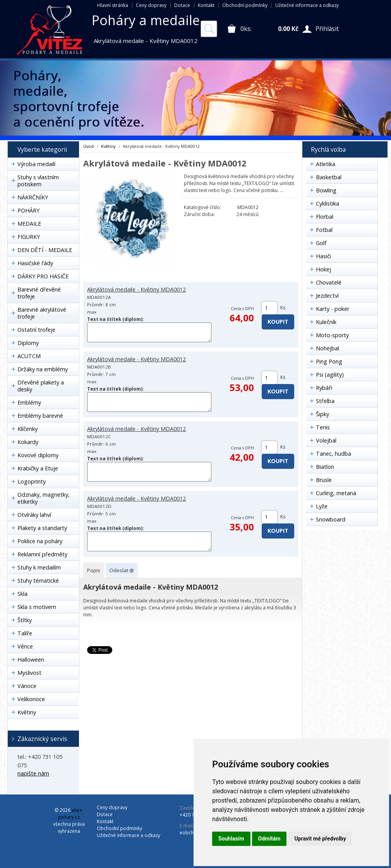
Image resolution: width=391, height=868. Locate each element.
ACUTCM (29, 356)
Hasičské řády (35, 263)
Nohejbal (328, 348)
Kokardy (28, 442)
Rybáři (324, 388)
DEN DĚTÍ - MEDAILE (45, 250)
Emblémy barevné (40, 416)
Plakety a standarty (42, 528)
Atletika (326, 164)
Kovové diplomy (38, 455)
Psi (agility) (330, 375)
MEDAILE (29, 224)
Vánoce (27, 686)
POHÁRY (28, 210)
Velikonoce (31, 699)
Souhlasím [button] (231, 839)
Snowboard (331, 519)
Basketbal (329, 177)
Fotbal (324, 230)
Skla (22, 594)
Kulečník (326, 322)
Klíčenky (27, 429)
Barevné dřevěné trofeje (39, 293)
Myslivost (29, 673)
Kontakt (206, 5)
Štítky (25, 620)
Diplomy (28, 343)
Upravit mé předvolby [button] (320, 839)
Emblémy (29, 402)
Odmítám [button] (269, 839)
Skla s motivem (37, 607)
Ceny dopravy (151, 5)
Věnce (25, 646)
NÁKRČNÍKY (33, 197)
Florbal (325, 217)
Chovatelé (329, 282)
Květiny (27, 712)
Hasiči (323, 256)
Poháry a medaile (146, 20)
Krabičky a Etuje (38, 468)
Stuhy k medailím (39, 567)
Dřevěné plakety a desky (41, 386)
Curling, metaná (336, 493)
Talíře (25, 633)
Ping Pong (329, 361)
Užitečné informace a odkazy (307, 5)
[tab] (94, 570)
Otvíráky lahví (34, 515)
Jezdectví (327, 296)
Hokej (323, 269)
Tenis (323, 427)
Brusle (324, 480)
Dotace (182, 5)
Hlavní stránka (113, 5)
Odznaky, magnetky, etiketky (44, 498)
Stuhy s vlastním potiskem (38, 181)
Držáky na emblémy (43, 369)
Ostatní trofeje (36, 330)
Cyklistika (328, 203)
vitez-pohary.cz (71, 814)
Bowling (326, 190)
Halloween (31, 660)
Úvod (88, 146)
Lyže (322, 506)
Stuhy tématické (38, 581)
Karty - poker (333, 309)
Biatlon (325, 467)
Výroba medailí (36, 164)
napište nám (33, 773)
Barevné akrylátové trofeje (42, 313)
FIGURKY (29, 237)
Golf (321, 243)
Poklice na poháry (40, 541)
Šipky (322, 414)
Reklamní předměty (42, 554)
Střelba (325, 401)
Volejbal (326, 440)
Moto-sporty (332, 335)
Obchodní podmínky (245, 5)
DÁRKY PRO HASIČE (43, 276)
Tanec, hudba (334, 454)
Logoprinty (32, 481)
